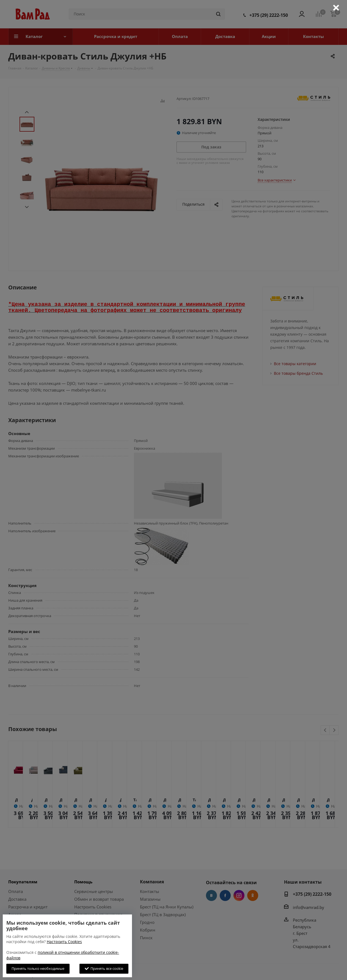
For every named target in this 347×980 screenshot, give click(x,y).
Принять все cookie (104, 968)
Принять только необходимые (38, 968)
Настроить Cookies (64, 942)
